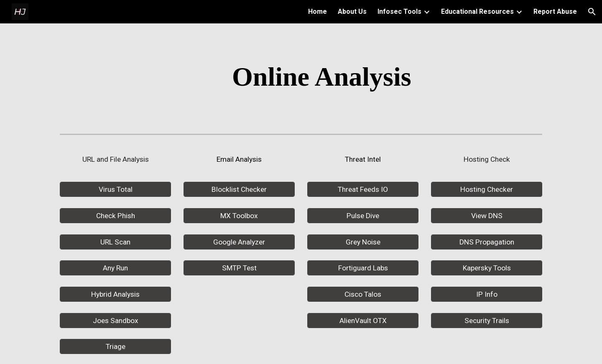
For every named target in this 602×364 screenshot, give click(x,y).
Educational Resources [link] (477, 11)
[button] (592, 12)
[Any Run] (115, 268)
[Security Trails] (487, 320)
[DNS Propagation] (487, 242)
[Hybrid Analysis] (115, 294)
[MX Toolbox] (239, 216)
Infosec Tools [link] (399, 11)
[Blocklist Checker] (239, 190)
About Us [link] (352, 11)
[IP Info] (487, 294)
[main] (321, 77)
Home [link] (318, 11)
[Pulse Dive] (363, 216)
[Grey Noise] (363, 242)
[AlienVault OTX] (363, 320)
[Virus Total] (115, 190)
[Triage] (115, 347)
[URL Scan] (115, 242)
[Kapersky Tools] (487, 268)
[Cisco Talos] (363, 294)
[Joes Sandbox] (115, 320)
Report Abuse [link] (555, 11)
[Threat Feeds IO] (363, 190)
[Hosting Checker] (487, 190)
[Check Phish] (115, 216)
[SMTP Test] (239, 268)
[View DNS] (487, 216)
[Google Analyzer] (239, 242)
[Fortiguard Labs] (363, 268)
